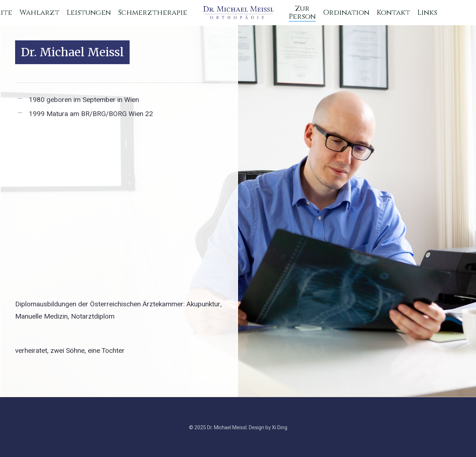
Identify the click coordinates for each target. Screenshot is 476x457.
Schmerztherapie (153, 13)
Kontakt (393, 13)
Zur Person (302, 13)
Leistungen (89, 13)
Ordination (346, 13)
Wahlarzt (39, 13)
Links (427, 13)
